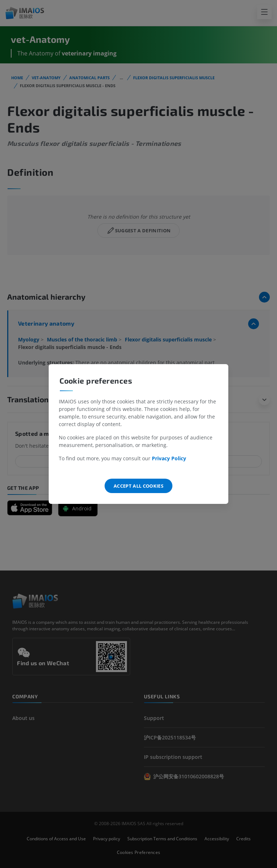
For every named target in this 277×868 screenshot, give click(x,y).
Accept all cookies (138, 486)
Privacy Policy (169, 458)
